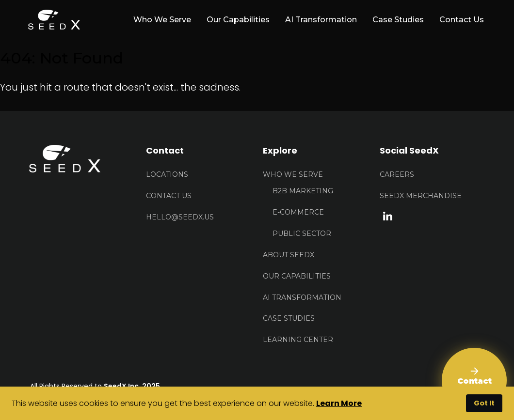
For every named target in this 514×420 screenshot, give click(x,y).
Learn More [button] (339, 403)
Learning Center (298, 340)
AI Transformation (321, 20)
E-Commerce (298, 212)
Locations (167, 174)
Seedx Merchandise (421, 196)
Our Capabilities (238, 20)
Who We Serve (293, 174)
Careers (397, 174)
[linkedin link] (388, 216)
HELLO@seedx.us (180, 217)
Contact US (169, 196)
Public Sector (302, 233)
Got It (484, 403)
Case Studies (398, 20)
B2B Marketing (303, 191)
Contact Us (462, 20)
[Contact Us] (474, 380)
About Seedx (289, 255)
